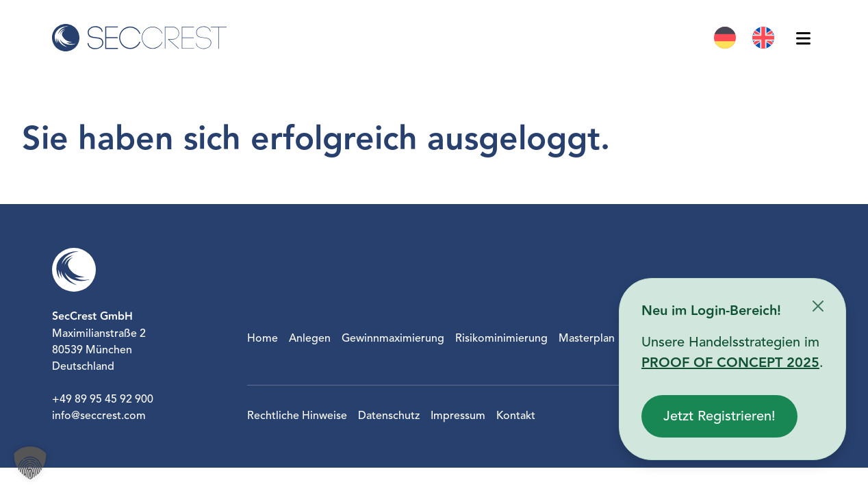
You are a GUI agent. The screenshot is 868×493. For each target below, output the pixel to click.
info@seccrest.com (99, 416)
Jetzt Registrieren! (719, 416)
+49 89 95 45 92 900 (103, 399)
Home (263, 338)
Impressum (458, 416)
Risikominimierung (501, 338)
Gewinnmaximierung (393, 338)
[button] (30, 463)
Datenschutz (389, 416)
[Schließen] (818, 306)
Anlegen (310, 338)
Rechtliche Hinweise (297, 416)
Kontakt (516, 416)
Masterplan (587, 338)
